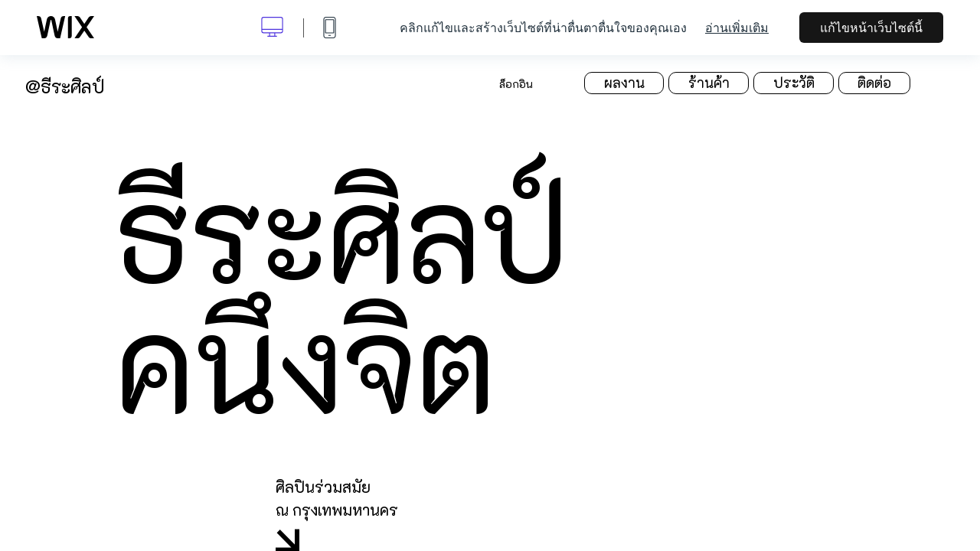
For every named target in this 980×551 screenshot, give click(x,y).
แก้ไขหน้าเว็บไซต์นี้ (871, 28)
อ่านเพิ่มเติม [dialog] (737, 28)
